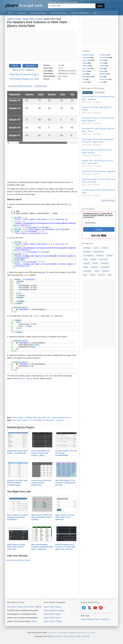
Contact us (106, 619)
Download (30, 66)
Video (110, 275)
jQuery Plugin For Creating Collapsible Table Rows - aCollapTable (17, 517)
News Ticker (103, 259)
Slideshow (103, 74)
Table (101, 77)
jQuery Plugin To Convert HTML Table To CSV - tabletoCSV (65, 517)
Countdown (87, 252)
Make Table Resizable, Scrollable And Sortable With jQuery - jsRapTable (42, 547)
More (34, 621)
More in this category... (24, 70)
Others (85, 71)
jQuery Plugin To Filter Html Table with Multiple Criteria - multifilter (42, 517)
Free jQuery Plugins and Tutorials (25, 5)
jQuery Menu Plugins (52, 614)
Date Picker (100, 256)
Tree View (101, 275)
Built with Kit (99, 235)
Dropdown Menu (99, 252)
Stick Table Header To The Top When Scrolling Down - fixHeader (38, 420)
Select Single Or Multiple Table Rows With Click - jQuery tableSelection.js (42, 417)
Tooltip (85, 82)
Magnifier (110, 256)
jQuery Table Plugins (52, 617)
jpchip (46, 375)
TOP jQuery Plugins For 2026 (24, 79)
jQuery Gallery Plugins (53, 621)
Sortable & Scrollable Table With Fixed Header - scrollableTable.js (17, 482)
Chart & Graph (104, 58)
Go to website (63, 76)
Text (84, 79)
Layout (102, 63)
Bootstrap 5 (87, 248)
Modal (85, 259)
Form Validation (88, 256)
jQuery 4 (96, 248)
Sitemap (78, 636)
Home (10, 13)
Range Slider (87, 271)
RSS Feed (86, 636)
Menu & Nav (86, 69)
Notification (94, 267)
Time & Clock (104, 79)
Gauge (97, 271)
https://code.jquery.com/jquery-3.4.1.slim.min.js (41, 219)
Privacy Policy (68, 636)
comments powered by (18, 560)
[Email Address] (99, 223)
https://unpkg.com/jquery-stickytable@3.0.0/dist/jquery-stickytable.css (45, 265)
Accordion (103, 55)
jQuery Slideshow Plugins (54, 610)
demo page (26, 378)
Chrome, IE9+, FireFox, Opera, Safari (20, 86)
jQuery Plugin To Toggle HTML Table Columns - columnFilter (16, 547)
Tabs (85, 275)
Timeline (92, 275)
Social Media (87, 77)
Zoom (101, 82)
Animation (86, 58)
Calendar (93, 259)
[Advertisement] (42, 46)
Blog (95, 13)
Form (101, 60)
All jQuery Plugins (88, 55)
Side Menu (106, 271)
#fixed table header (41, 86)
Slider (84, 74)
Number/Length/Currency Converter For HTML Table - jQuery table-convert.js (66, 547)
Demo (15, 66)
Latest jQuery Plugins (38, 13)
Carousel (105, 248)
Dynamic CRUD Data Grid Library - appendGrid (99, 171)
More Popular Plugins (108, 201)
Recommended (100, 93)
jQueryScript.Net (56, 636)
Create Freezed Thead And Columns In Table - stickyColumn (41, 482)
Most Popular (88, 93)
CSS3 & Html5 (87, 60)
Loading (102, 66)
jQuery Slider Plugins (52, 606)
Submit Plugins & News (90, 619)
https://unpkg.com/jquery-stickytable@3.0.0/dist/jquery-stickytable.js (45, 257)
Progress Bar (105, 267)
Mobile (102, 69)
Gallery (85, 63)
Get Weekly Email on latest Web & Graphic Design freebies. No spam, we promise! (98, 215)
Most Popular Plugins (59, 13)
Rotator (102, 71)
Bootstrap (86, 263)
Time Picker (105, 263)
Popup (86, 267)
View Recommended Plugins (24, 74)
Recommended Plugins (80, 13)
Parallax (95, 263)
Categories (22, 13)
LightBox (85, 66)
